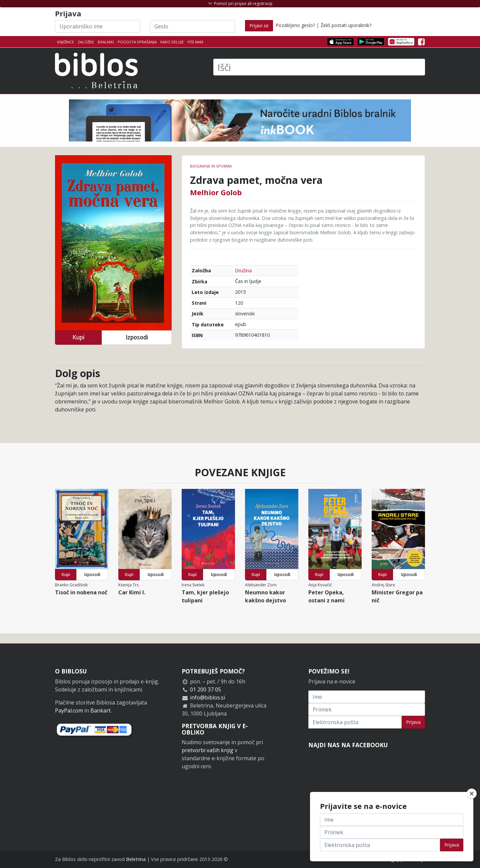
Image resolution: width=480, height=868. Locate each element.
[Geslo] (192, 26)
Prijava (413, 722)
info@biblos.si (207, 697)
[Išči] (319, 67)
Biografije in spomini (211, 166)
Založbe (86, 42)
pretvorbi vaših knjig (207, 750)
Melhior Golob (216, 192)
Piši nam (195, 42)
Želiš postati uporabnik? (346, 25)
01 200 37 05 (205, 689)
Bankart (100, 710)
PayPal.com (69, 710)
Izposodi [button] (137, 337)
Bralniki (106, 42)
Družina (243, 270)
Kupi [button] (78, 337)
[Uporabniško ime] (97, 26)
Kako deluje (172, 42)
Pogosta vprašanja (137, 42)
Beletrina (136, 859)
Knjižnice (65, 42)
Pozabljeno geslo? (295, 25)
